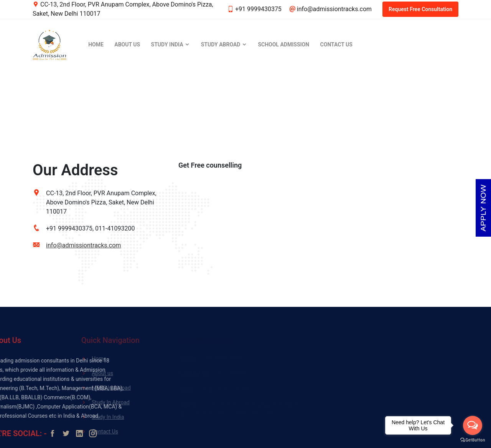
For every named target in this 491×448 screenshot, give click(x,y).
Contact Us (336, 44)
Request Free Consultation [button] (420, 9)
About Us (127, 44)
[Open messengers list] (473, 425)
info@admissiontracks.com (83, 245)
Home (96, 44)
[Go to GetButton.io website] (473, 440)
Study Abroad (224, 44)
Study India (171, 44)
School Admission (283, 44)
